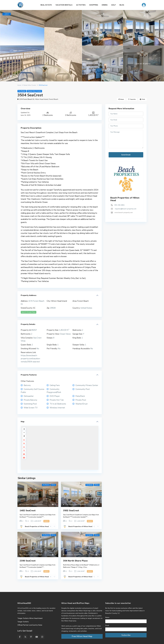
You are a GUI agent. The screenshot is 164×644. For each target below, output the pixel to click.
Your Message (126, 139)
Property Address (29, 295)
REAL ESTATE (46, 5)
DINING (105, 5)
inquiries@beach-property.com (126, 209)
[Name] (126, 621)
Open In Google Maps (29, 312)
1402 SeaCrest (28, 511)
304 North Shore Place (75, 561)
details (46, 521)
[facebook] (20, 637)
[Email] (126, 629)
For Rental (22, 91)
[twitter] (25, 637)
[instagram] (42, 637)
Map (23, 422)
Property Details (28, 324)
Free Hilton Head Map (82, 636)
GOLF (114, 5)
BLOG (122, 5)
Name (107, 617)
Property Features (29, 375)
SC (34, 308)
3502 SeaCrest (71, 511)
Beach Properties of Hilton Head (37, 527)
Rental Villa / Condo (30, 85)
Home (19, 85)
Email (107, 625)
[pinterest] (31, 637)
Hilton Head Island (42, 99)
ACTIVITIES (81, 5)
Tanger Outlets (23, 622)
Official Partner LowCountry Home (30, 625)
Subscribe (126, 635)
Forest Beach (54, 99)
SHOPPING (94, 5)
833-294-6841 (120, 205)
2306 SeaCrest (28, 561)
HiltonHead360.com (24, 608)
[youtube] (37, 637)
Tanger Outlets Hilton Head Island (30, 618)
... (44, 517)
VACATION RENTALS (64, 5)
